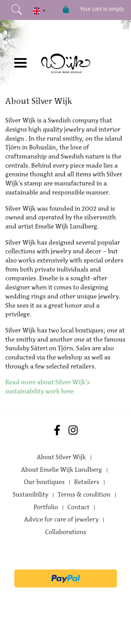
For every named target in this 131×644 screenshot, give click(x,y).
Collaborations (66, 532)
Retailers (87, 482)
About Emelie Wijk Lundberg (61, 470)
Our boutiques (44, 482)
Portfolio (46, 507)
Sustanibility (30, 495)
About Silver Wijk (61, 457)
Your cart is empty (102, 9)
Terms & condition (84, 495)
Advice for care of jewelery (61, 519)
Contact (78, 507)
